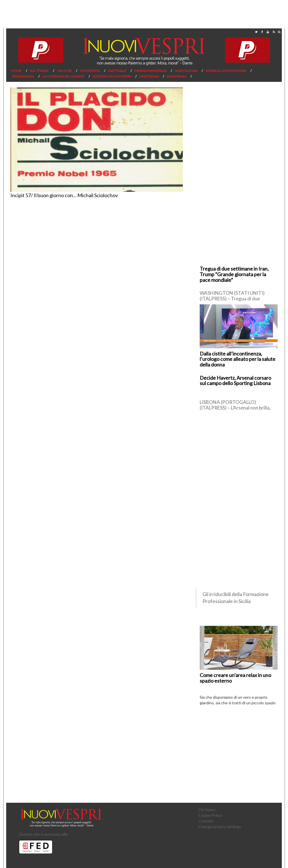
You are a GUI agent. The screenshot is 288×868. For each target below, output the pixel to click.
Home (16, 71)
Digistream (149, 76)
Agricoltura (186, 71)
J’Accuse (64, 71)
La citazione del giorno (63, 76)
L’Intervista (90, 71)
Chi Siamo (207, 810)
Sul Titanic (39, 71)
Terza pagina (23, 76)
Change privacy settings (220, 827)
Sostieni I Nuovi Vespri (112, 76)
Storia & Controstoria (226, 71)
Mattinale (117, 71)
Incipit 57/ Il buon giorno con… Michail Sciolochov (64, 195)
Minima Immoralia (150, 71)
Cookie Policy (210, 815)
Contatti (206, 821)
